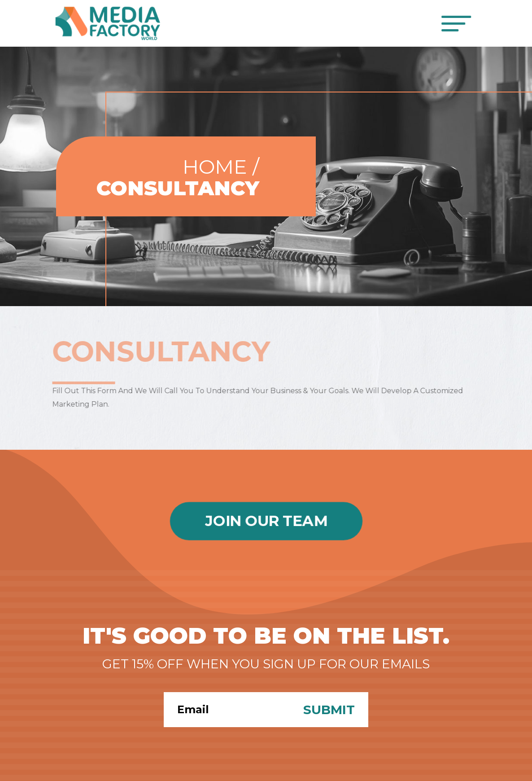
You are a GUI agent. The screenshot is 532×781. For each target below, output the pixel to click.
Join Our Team (266, 521)
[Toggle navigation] (457, 24)
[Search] (227, 710)
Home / (221, 167)
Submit (329, 710)
